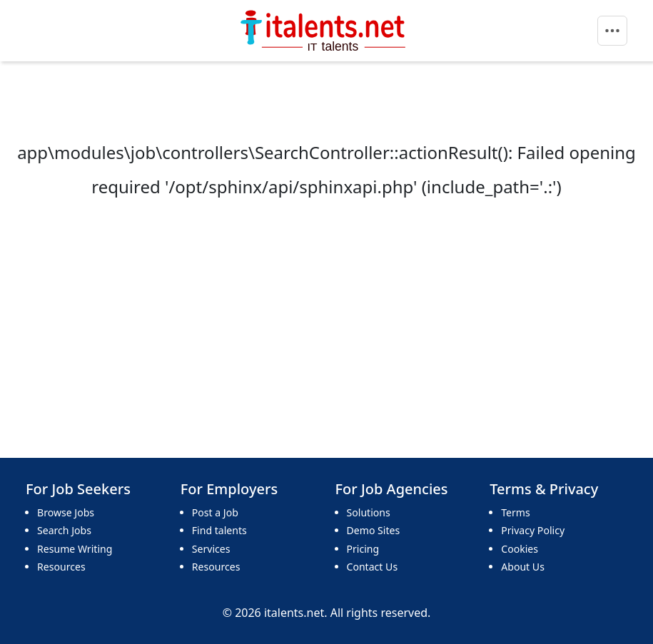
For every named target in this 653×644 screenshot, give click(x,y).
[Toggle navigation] (612, 31)
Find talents (219, 530)
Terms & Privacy (544, 489)
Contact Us (373, 567)
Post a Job (215, 512)
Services (211, 549)
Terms (516, 512)
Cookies (520, 549)
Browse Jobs (66, 512)
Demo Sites (374, 530)
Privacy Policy (533, 530)
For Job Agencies (392, 489)
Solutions (369, 512)
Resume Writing (75, 549)
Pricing (363, 549)
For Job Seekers (78, 489)
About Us (523, 567)
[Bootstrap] (324, 31)
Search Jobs (64, 530)
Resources (61, 567)
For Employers (229, 489)
